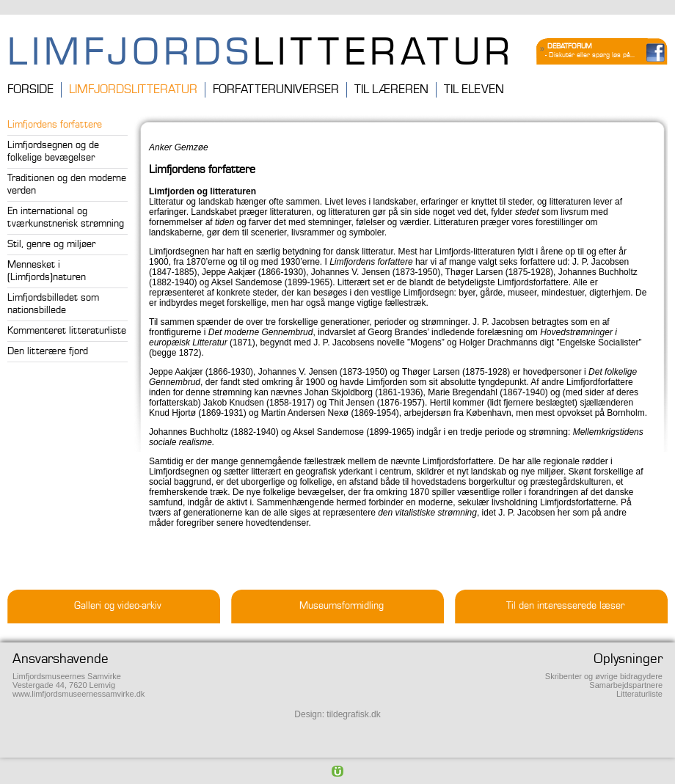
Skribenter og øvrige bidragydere (604, 676)
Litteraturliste (639, 694)
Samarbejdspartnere (626, 685)
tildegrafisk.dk (353, 714)
